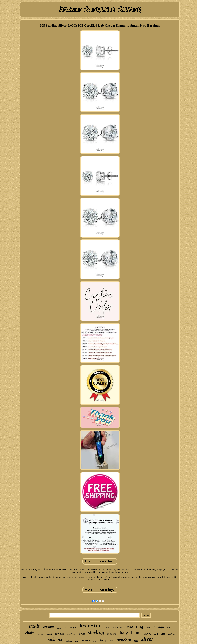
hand (136, 632)
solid (130, 627)
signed (147, 634)
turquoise (107, 640)
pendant (124, 640)
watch (95, 641)
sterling (96, 632)
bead (82, 634)
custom (49, 627)
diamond (112, 634)
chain (30, 633)
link (169, 628)
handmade (72, 634)
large (107, 627)
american (118, 627)
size (163, 634)
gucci (50, 634)
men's (59, 628)
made (35, 626)
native (86, 640)
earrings (41, 634)
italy (124, 633)
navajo (159, 627)
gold (148, 627)
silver (147, 639)
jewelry (60, 634)
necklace (55, 639)
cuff (156, 634)
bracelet (90, 626)
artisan (69, 641)
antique (171, 634)
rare (136, 641)
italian (77, 641)
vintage (70, 626)
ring (140, 626)
